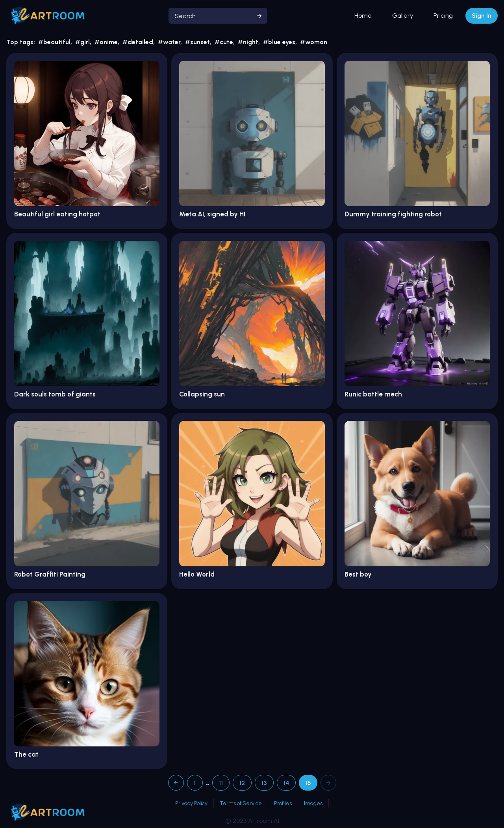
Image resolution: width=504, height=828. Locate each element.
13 (264, 783)
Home (363, 16)
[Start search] (259, 16)
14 (286, 783)
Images (313, 803)
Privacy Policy (191, 803)
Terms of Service (241, 803)
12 (242, 783)
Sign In (482, 16)
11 (221, 783)
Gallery (403, 16)
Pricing (443, 16)
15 (308, 783)
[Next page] (328, 783)
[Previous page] (176, 783)
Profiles (283, 803)
